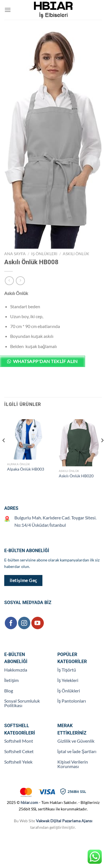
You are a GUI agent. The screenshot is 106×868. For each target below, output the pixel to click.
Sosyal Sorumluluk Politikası (22, 703)
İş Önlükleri (44, 254)
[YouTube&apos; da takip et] (37, 623)
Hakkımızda (16, 670)
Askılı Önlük (76, 254)
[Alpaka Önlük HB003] (27, 439)
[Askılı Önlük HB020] (79, 443)
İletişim (11, 680)
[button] (53, 364)
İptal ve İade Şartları (77, 751)
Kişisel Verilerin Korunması (73, 764)
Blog (9, 691)
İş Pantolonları (72, 701)
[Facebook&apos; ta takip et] (11, 623)
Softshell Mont (19, 741)
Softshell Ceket (19, 751)
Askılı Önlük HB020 (76, 476)
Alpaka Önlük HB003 (26, 469)
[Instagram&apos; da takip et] (24, 623)
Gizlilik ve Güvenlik (76, 741)
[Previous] (4, 452)
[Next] (102, 452)
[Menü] (8, 10)
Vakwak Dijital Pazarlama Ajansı (64, 821)
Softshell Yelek (18, 762)
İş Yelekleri (68, 680)
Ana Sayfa (15, 254)
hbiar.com (29, 802)
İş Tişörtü (67, 670)
